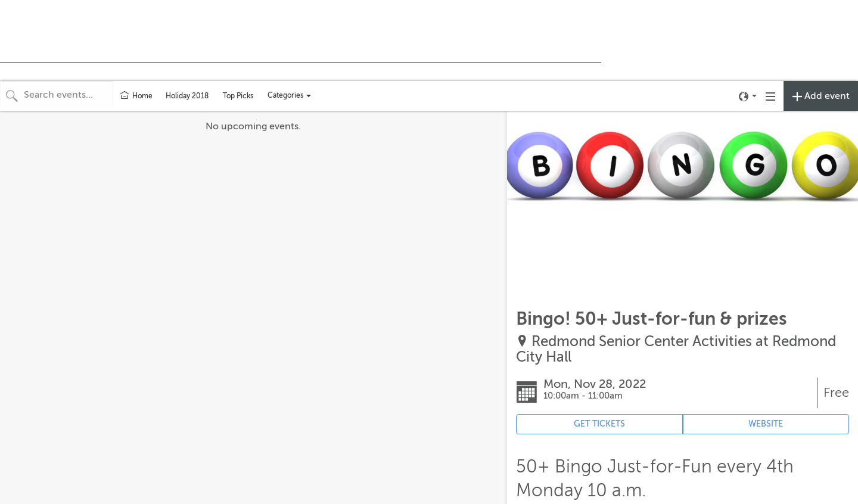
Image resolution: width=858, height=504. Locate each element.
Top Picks (238, 96)
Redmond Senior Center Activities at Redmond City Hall (676, 349)
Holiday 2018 (187, 96)
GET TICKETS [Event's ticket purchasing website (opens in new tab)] (599, 424)
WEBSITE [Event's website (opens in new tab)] (766, 424)
